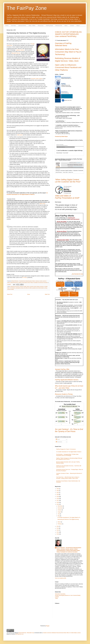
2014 (58, 526)
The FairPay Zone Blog (12, 633)
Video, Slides (32, 26)
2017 (58, 500)
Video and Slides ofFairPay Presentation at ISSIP (67, 197)
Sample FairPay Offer (62, 369)
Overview (13, 26)
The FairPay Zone (27, 8)
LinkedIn (57, 597)
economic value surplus (37, 79)
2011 (58, 532)
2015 (58, 504)
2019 (58, 497)
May (59, 516)
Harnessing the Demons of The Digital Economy (68, 519)
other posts (20, 135)
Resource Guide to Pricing (64, 394)
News (66, 26)
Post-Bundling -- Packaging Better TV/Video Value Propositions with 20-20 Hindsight (67, 455)
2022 (58, 491)
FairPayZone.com (19, 634)
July (59, 514)
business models (23, 287)
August (59, 512)
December (60, 506)
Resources (41, 26)
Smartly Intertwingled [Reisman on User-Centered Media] (68, 595)
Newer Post (10, 294)
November (60, 508)
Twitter (56, 598)
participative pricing (19, 288)
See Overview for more (77, 274)
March (59, 522)
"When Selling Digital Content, (67, 180)
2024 (58, 489)
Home (7, 26)
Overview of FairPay (63, 43)
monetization (13, 288)
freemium (42, 287)
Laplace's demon (20, 50)
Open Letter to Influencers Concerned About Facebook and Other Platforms (68, 68)
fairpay (38, 287)
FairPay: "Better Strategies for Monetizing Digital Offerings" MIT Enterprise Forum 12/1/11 (69, 459)
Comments (59, 442)
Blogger (48, 626)
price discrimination (40, 288)
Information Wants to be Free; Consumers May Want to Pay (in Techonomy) (68, 52)
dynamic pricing (33, 287)
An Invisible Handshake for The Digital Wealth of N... (69, 518)
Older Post (47, 294)
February (60, 524)
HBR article (42, 204)
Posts (58, 439)
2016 (58, 502)
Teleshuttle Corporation (60, 594)
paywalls (34, 288)
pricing (46, 288)
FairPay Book (49, 26)
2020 (58, 495)
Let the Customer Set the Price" (68, 182)
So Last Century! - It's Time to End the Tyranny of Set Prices (69, 430)
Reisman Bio (59, 26)
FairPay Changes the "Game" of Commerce (66, 449)
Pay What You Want (28, 288)
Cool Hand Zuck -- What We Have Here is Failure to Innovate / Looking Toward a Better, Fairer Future (68, 478)
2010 (58, 534)
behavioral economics (15, 287)
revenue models (11, 289)
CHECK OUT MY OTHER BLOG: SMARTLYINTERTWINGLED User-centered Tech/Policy (68, 34)
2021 (58, 493)
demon (28, 287)
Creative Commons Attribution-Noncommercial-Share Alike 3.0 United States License (62, 633)
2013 (58, 528)
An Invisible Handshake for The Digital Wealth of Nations (69, 452)
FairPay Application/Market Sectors (67, 380)
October (60, 510)
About (78, 26)
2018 (58, 498)
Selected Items (22, 26)
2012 (58, 530)
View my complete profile (61, 578)
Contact (72, 26)
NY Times (25, 277)
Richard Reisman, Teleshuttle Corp (26, 633)
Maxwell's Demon (16, 53)
